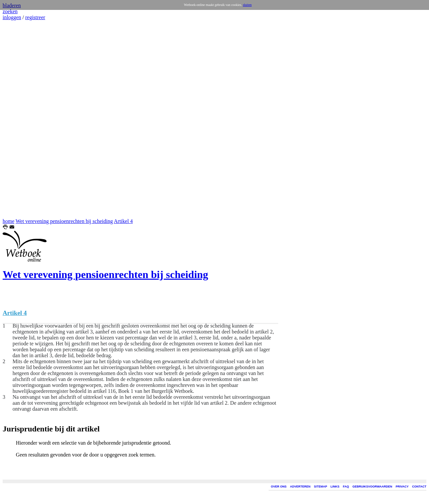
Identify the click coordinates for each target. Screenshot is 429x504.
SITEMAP (320, 487)
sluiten (247, 5)
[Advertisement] (22, 119)
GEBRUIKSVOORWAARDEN (372, 487)
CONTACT (419, 487)
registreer (35, 17)
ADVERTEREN (300, 487)
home (9, 221)
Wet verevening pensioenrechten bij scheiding (64, 221)
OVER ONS (279, 487)
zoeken (10, 11)
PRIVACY (402, 487)
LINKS (335, 487)
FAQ (346, 487)
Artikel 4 (123, 221)
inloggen (12, 17)
